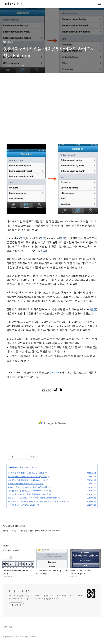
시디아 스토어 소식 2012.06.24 (22, 505)
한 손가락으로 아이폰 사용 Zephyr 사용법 (26, 473)
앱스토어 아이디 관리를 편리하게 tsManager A (28, 494)
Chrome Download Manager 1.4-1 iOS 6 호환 (28, 487)
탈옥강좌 (12, 467)
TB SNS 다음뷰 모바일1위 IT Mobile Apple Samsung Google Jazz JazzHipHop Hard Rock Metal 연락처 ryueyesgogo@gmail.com (47, 597)
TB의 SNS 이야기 (13, 4)
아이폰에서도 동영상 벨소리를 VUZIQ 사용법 (28, 477)
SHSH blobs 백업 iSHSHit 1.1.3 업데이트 (26, 484)
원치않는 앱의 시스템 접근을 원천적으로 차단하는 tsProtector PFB (37, 501)
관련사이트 (8, 627)
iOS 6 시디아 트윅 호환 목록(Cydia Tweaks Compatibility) (33, 498)
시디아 (20, 467)
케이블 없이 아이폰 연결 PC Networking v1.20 (28, 491)
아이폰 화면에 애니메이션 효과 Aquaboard (27, 480)
